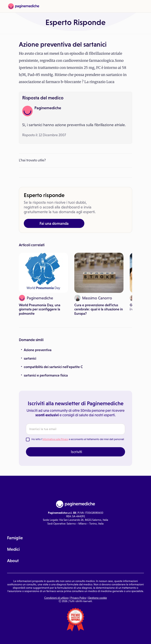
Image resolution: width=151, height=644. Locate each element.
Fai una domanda (54, 223)
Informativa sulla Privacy (55, 439)
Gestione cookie (98, 598)
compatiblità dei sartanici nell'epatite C (53, 367)
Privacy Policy (78, 598)
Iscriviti (76, 452)
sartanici (30, 358)
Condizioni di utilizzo (56, 598)
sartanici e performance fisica (46, 375)
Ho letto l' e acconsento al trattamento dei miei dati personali (78, 439)
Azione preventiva (38, 350)
